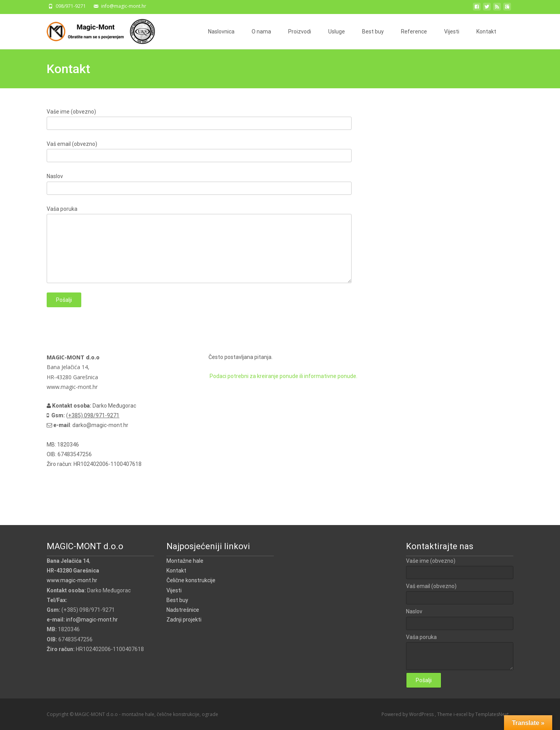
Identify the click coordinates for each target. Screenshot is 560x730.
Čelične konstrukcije (191, 580)
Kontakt (486, 32)
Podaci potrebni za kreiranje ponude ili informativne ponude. (283, 376)
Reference (414, 32)
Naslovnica (221, 32)
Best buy (373, 32)
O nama (261, 32)
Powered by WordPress (408, 714)
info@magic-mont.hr (92, 620)
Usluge (337, 32)
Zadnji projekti (184, 620)
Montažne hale (185, 561)
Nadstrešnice (183, 610)
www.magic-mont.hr (72, 580)
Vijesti (452, 32)
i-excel (461, 714)
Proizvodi (300, 32)
